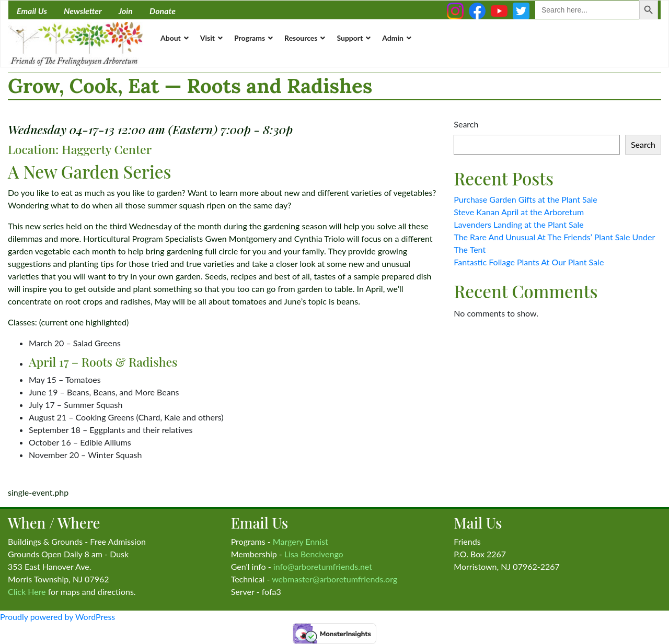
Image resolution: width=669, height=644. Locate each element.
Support (350, 38)
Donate (163, 11)
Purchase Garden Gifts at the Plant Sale (526, 199)
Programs (250, 38)
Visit (207, 38)
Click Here (27, 592)
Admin (393, 38)
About (171, 38)
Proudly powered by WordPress (57, 617)
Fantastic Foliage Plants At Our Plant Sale (529, 262)
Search (466, 124)
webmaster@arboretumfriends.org (334, 579)
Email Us (32, 11)
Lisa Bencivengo (314, 554)
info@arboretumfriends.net (323, 566)
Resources (301, 38)
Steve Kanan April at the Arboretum (519, 212)
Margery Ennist (301, 541)
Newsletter (83, 11)
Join (126, 11)
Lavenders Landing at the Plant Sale (518, 224)
